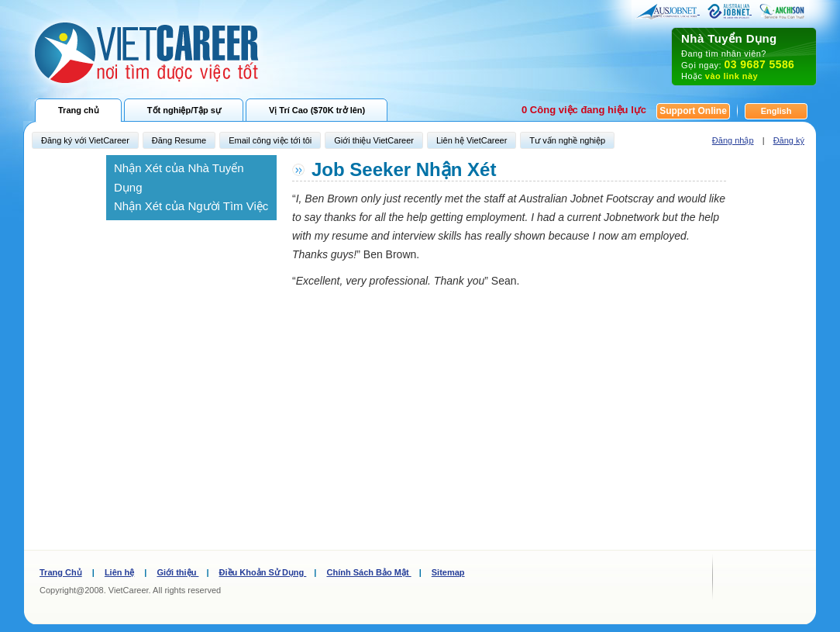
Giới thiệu (177, 572)
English (776, 111)
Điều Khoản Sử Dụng (263, 572)
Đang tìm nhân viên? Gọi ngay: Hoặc (744, 56)
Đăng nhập (733, 140)
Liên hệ (119, 572)
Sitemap (448, 572)
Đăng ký (789, 140)
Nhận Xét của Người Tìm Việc (191, 206)
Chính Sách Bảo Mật (368, 572)
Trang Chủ (61, 572)
